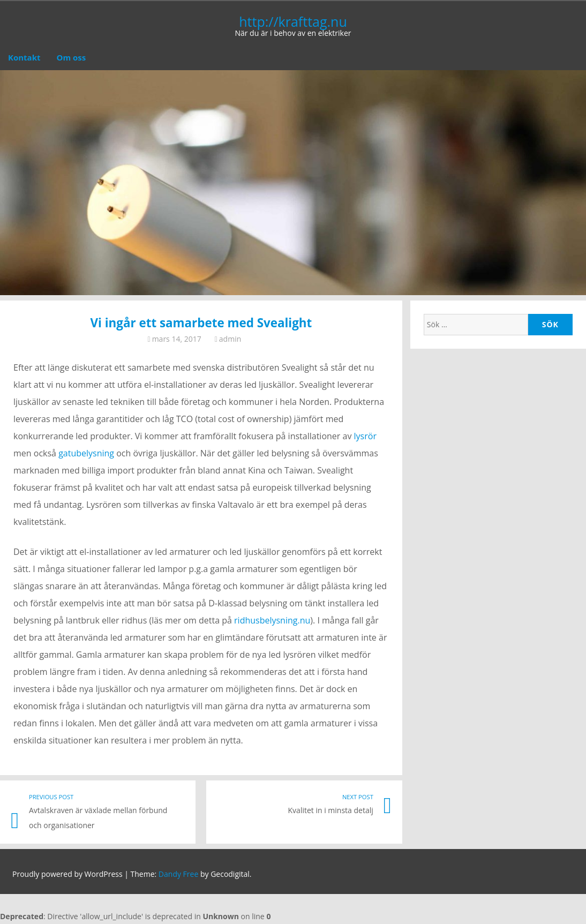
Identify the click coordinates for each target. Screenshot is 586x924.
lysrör (365, 436)
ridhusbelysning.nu (272, 620)
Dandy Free (178, 874)
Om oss (72, 57)
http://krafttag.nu (293, 21)
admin (230, 339)
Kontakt (24, 57)
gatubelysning (86, 453)
